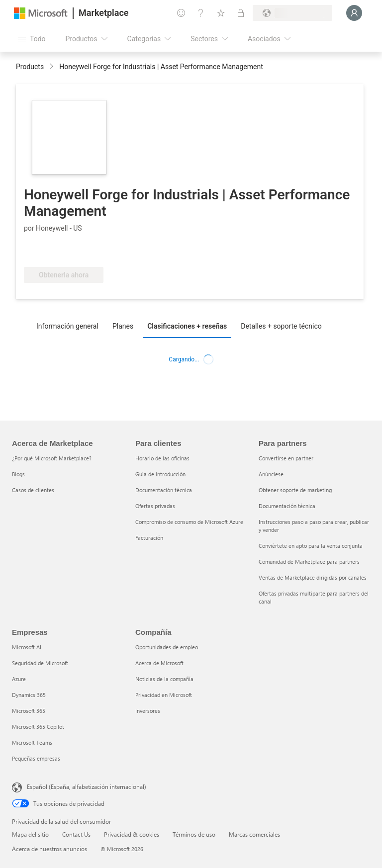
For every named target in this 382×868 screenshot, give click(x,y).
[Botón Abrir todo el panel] (32, 39)
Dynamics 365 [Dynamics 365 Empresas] (29, 695)
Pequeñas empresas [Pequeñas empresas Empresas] (36, 758)
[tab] (70, 326)
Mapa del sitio (30, 834)
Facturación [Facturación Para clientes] (149, 538)
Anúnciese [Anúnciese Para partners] (271, 474)
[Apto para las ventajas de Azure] (133, 252)
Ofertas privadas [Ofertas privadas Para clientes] (155, 506)
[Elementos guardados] (221, 13)
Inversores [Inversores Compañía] (148, 711)
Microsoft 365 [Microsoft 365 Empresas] (29, 711)
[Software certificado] (57, 252)
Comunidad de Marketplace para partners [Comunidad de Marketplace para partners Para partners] (309, 562)
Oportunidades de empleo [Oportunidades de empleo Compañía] (167, 647)
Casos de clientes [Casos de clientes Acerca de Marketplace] (33, 490)
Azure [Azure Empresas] (19, 679)
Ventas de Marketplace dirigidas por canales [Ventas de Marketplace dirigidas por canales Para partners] (313, 577)
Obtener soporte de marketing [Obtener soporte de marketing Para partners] (295, 490)
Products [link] (30, 67)
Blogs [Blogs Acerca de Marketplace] (18, 474)
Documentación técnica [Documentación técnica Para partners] (287, 506)
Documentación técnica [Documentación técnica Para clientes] (164, 490)
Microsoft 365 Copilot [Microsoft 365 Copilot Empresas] (38, 727)
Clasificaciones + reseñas (187, 326)
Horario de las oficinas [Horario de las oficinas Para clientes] (162, 458)
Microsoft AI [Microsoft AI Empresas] (27, 647)
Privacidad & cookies (132, 834)
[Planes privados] (241, 13)
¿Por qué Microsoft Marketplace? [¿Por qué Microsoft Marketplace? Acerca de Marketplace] (52, 458)
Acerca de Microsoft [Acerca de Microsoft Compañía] (159, 663)
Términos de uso (194, 834)
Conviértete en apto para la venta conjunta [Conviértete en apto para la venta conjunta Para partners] (311, 546)
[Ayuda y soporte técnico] (201, 13)
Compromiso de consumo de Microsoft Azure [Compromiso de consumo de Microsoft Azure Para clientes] (189, 522)
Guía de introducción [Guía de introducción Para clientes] (160, 474)
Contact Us (76, 834)
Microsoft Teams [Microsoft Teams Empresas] (32, 742)
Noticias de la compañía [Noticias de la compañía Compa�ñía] (164, 679)
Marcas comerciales (254, 834)
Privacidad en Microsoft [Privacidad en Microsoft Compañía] (164, 695)
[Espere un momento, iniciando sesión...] (354, 13)
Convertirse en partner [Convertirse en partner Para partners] (286, 458)
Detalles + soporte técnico (281, 326)
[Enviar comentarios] (181, 13)
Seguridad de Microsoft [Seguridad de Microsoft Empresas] (40, 663)
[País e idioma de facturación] (292, 13)
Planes (123, 326)
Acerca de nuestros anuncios (49, 849)
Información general (67, 326)
